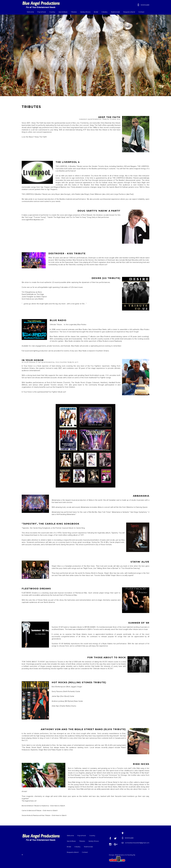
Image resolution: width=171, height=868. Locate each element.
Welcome (30, 12)
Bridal (96, 12)
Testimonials (115, 12)
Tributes (74, 12)
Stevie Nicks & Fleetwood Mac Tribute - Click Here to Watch (44, 815)
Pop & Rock (42, 12)
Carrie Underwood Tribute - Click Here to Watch (40, 810)
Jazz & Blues (63, 12)
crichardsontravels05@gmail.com (137, 843)
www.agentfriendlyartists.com (33, 220)
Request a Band (129, 12)
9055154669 (145, 5)
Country (52, 12)
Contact (141, 12)
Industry (104, 12)
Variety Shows (85, 12)
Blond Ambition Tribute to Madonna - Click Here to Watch (43, 806)
